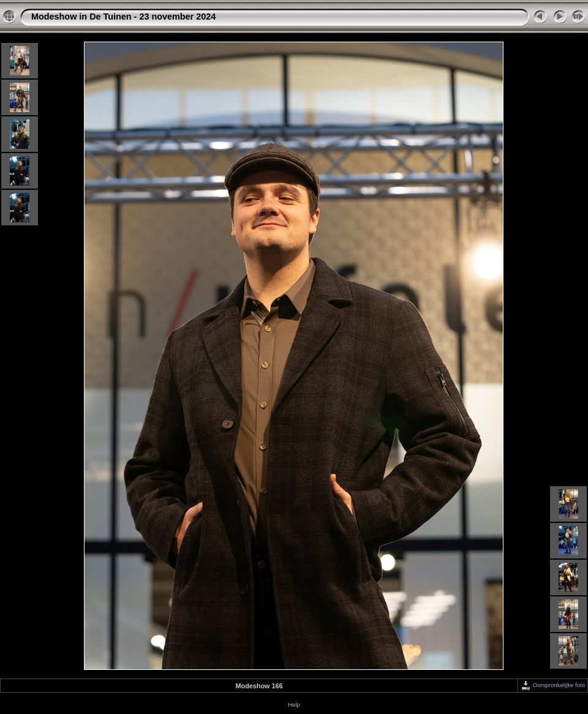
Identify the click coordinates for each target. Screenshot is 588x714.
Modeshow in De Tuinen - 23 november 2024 (123, 17)
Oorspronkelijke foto (553, 685)
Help (294, 705)
